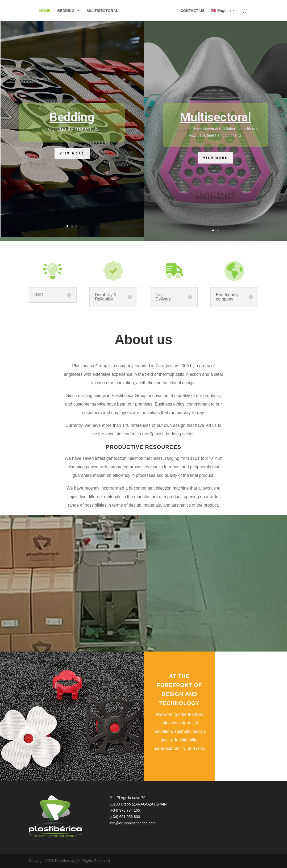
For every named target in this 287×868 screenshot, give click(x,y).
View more (72, 166)
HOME (44, 11)
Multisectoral (215, 130)
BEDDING (66, 11)
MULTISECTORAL (102, 11)
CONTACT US (193, 11)
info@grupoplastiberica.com (132, 823)
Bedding (72, 130)
